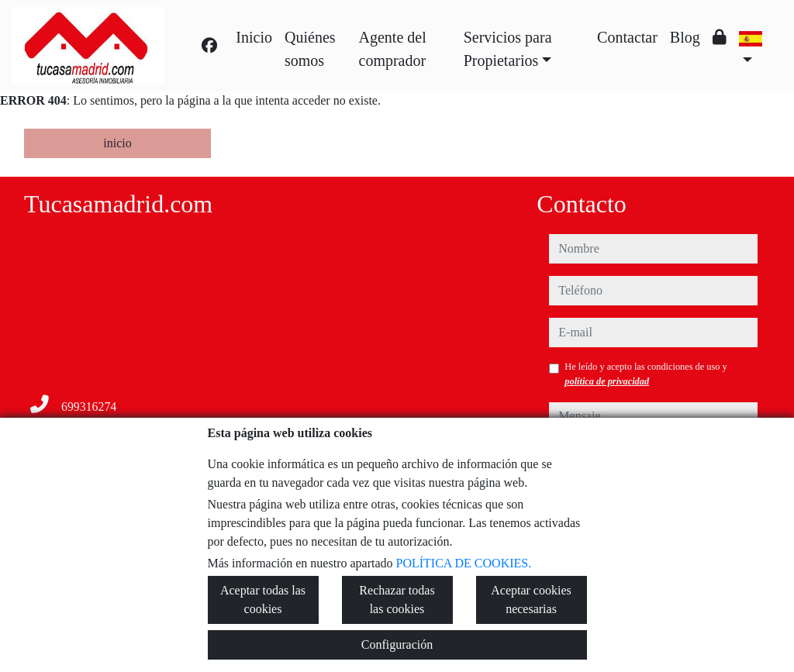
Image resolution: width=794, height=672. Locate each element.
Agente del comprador (393, 49)
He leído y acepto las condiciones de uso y (646, 374)
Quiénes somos (310, 49)
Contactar (627, 37)
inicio (117, 143)
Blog (685, 37)
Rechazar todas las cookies (397, 600)
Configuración (397, 644)
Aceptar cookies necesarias (531, 600)
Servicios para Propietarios (508, 49)
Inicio (254, 37)
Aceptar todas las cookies (263, 600)
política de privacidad (607, 381)
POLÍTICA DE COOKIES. (464, 563)
